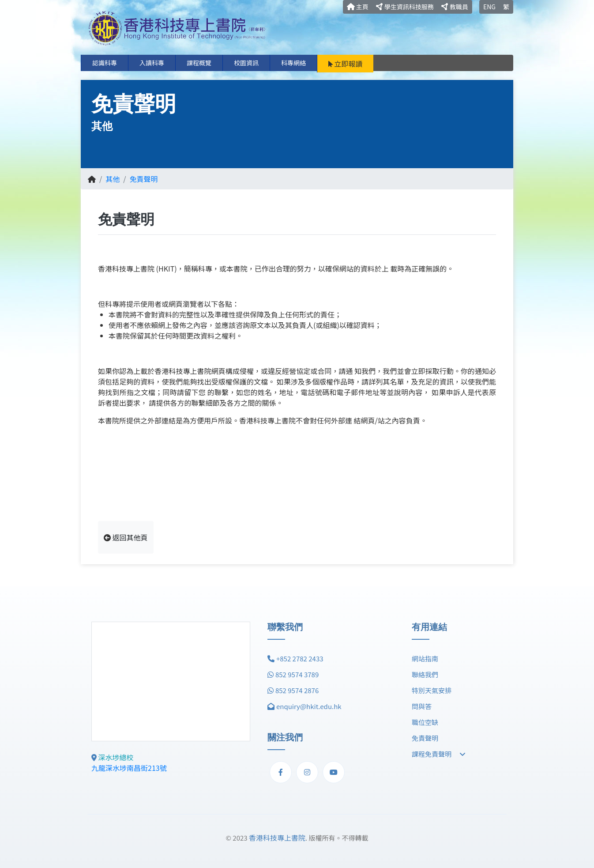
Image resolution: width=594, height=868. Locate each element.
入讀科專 (152, 63)
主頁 (358, 7)
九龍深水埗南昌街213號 (129, 768)
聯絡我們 (425, 674)
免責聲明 (144, 179)
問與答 (422, 706)
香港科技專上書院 (277, 838)
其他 (113, 179)
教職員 (455, 7)
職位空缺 (425, 722)
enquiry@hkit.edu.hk (309, 706)
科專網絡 (293, 63)
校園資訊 (246, 63)
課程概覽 (199, 63)
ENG (489, 7)
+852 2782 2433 (300, 659)
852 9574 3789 (297, 674)
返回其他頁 (126, 537)
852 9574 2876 (297, 690)
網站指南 (425, 659)
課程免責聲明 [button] (438, 754)
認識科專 (105, 63)
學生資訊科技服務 (405, 7)
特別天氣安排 (432, 690)
